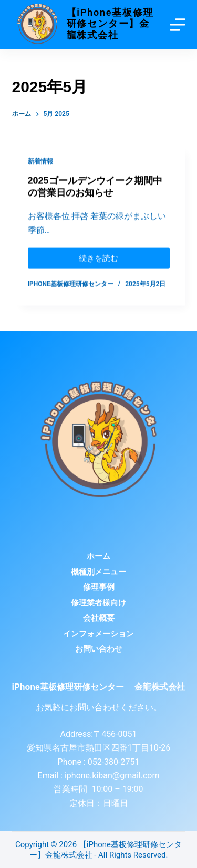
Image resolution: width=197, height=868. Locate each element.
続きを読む (98, 256)
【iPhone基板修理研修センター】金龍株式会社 (110, 24)
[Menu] (178, 25)
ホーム (98, 556)
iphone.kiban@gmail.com (112, 775)
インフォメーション (98, 634)
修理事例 (99, 587)
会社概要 (99, 618)
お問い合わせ (99, 649)
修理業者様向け (98, 603)
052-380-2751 (113, 762)
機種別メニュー (98, 572)
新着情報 (40, 161)
